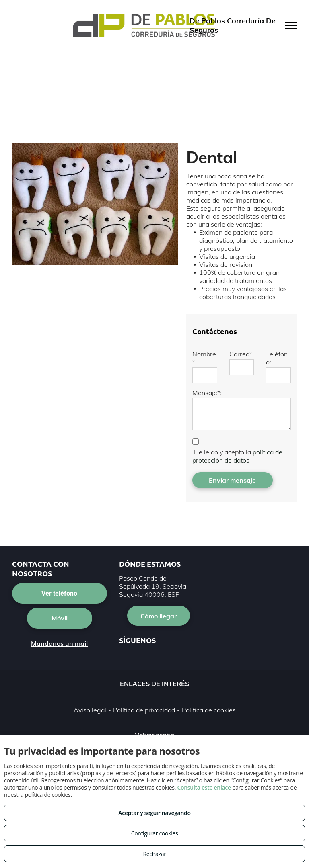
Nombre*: (204, 358)
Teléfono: (277, 358)
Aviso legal (90, 710)
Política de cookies (209, 710)
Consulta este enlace (204, 787)
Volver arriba (154, 735)
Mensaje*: (207, 393)
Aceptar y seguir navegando (154, 813)
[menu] (291, 25)
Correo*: (242, 354)
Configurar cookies (155, 833)
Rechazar (154, 854)
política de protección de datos (237, 456)
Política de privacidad (144, 710)
